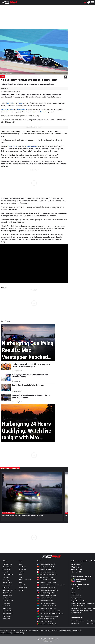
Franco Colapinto (8, 575)
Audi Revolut (22, 569)
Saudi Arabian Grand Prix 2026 (47, 575)
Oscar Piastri (6, 572)
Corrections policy (77, 631)
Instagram (47, 631)
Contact (23, 631)
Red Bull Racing (23, 588)
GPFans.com (75, 624)
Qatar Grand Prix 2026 (45, 621)
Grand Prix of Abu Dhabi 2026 (47, 624)
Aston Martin (22, 567)
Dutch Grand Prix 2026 (45, 598)
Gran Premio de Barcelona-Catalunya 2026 (51, 585)
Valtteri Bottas (7, 616)
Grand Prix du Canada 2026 (46, 580)
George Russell (22, 109)
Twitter (41, 631)
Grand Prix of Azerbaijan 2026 (47, 606)
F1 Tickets (16, 633)
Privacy (22, 633)
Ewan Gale (4, 88)
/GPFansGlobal (77, 572)
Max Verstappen (8, 582)
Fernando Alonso (32, 146)
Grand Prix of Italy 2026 (45, 601)
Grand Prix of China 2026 (46, 567)
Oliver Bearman (7, 595)
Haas (35, 112)
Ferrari (20, 103)
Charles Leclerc (7, 567)
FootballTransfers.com (78, 621)
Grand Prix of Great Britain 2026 (48, 590)
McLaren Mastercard (25, 580)
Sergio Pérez (6, 619)
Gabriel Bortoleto (8, 611)
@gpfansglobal (77, 567)
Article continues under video (34, 127)
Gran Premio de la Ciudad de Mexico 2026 (50, 614)
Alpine (3, 77)
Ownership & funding (6, 633)
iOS (57, 631)
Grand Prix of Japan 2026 (46, 569)
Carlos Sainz (6, 588)
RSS (18, 631)
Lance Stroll (6, 603)
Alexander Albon (7, 585)
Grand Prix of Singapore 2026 (47, 608)
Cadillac (21, 572)
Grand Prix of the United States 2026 (49, 611)
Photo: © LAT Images (6, 73)
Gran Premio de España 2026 (47, 603)
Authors (2, 631)
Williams (43, 112)
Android (53, 631)
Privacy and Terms (11, 631)
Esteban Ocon (13, 146)
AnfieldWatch (91, 624)
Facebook (35, 631)
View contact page (76, 613)
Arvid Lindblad (7, 608)
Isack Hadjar (6, 580)
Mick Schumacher (7, 109)
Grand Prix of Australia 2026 (46, 564)
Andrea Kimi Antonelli (9, 590)
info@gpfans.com (77, 598)
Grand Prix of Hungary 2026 (46, 595)
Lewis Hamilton (7, 564)
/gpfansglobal (76, 564)
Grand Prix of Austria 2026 (46, 588)
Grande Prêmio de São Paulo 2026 (48, 616)
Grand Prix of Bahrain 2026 (46, 572)
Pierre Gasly (6, 577)
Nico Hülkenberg (8, 614)
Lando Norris (7, 569)
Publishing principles (65, 631)
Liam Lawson (7, 606)
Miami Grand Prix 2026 (45, 577)
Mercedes (11, 103)
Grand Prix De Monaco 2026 (46, 582)
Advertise (29, 631)
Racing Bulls (22, 585)
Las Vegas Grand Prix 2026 (46, 619)
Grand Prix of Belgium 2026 (46, 593)
